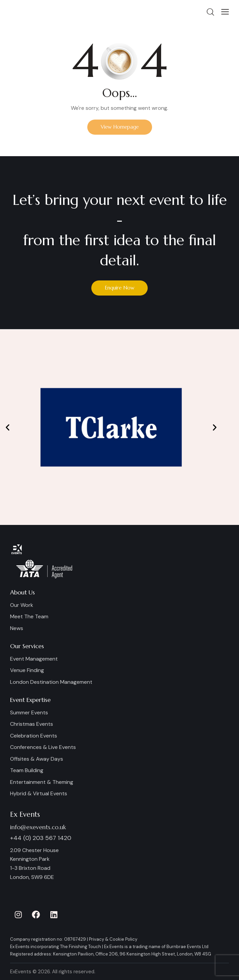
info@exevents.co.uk (38, 827)
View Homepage (120, 127)
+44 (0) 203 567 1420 (41, 838)
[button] (225, 12)
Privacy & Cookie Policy (113, 939)
